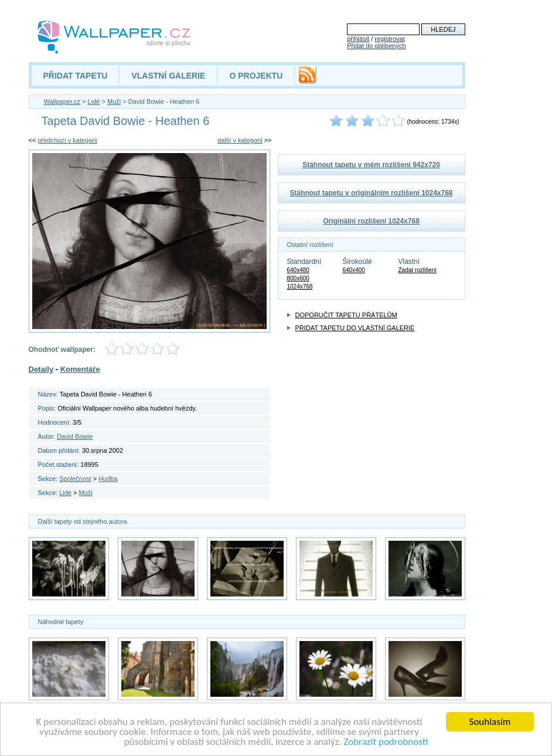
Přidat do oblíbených (376, 46)
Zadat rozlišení (418, 270)
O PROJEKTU (256, 76)
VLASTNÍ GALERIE (168, 76)
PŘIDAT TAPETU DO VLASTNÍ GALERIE (355, 328)
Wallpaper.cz (62, 101)
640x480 (298, 270)
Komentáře (80, 369)
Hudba (108, 479)
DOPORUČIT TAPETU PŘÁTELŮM (346, 315)
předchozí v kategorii (67, 140)
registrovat (389, 39)
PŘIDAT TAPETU (76, 76)
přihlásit (358, 39)
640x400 (354, 270)
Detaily (41, 369)
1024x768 (300, 287)
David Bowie (75, 436)
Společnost (75, 479)
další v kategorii (240, 140)
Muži (114, 101)
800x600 (298, 278)
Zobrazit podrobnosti (386, 742)
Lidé (94, 101)
